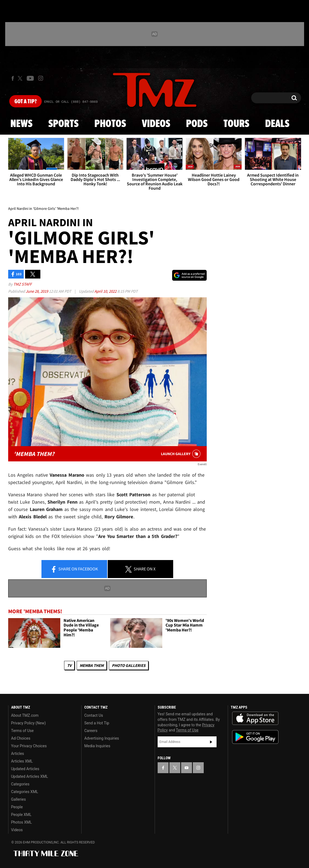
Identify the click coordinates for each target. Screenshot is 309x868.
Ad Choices (21, 738)
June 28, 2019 (37, 291)
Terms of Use (22, 731)
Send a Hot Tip (97, 723)
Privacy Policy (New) (28, 723)
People (17, 807)
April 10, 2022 (106, 291)
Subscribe (211, 742)
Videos (156, 124)
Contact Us (94, 715)
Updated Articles (25, 769)
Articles (18, 754)
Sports (63, 124)
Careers (91, 731)
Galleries (19, 799)
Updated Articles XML (30, 776)
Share (74, 569)
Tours (236, 124)
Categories (20, 784)
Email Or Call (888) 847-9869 (71, 102)
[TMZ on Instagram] (41, 78)
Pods (197, 124)
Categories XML (25, 792)
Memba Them (92, 665)
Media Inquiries (97, 746)
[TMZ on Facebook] (13, 78)
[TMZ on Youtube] (30, 78)
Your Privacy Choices (29, 746)
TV (69, 665)
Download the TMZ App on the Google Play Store (255, 737)
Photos (110, 124)
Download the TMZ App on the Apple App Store (255, 718)
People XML (21, 815)
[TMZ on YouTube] (187, 768)
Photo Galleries (129, 665)
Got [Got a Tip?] (25, 102)
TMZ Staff (22, 284)
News (21, 124)
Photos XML (22, 822)
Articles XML (22, 761)
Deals (277, 124)
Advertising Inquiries (102, 738)
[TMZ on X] (21, 78)
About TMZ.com (25, 715)
